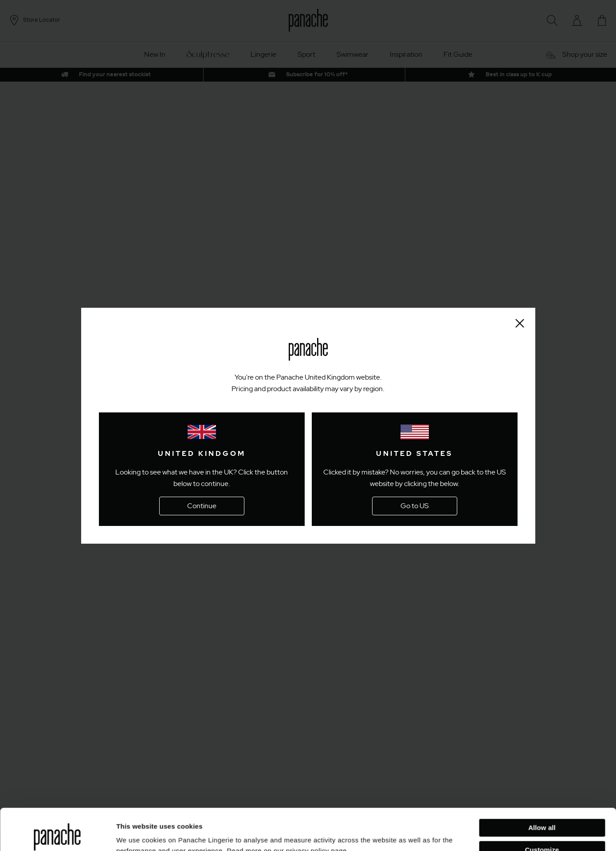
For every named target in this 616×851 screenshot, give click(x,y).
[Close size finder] (520, 323)
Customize (542, 808)
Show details (137, 833)
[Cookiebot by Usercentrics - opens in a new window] (57, 834)
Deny (542, 830)
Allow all (542, 786)
